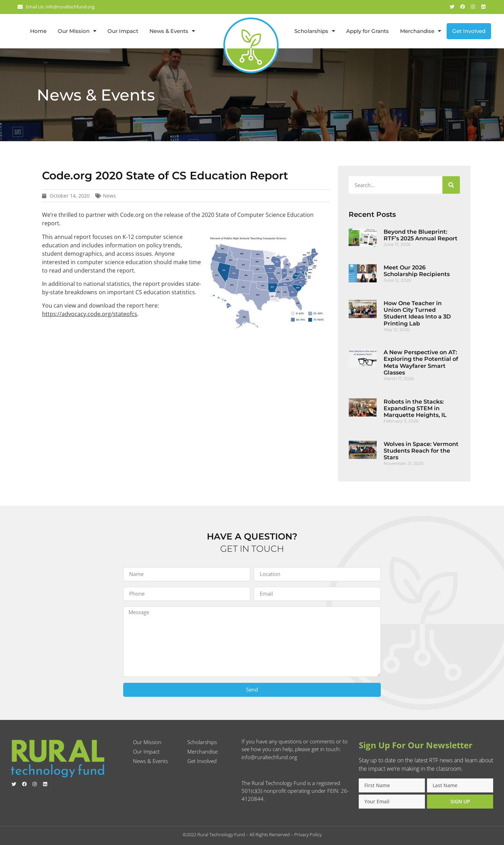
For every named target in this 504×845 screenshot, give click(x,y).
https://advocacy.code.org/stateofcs (90, 314)
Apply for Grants (367, 31)
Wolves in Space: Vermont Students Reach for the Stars (421, 451)
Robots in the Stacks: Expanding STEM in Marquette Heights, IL (415, 408)
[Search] (451, 185)
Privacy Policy (308, 834)
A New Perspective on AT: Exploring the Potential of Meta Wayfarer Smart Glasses (421, 362)
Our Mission (77, 31)
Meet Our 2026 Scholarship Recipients (417, 271)
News (109, 196)
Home (38, 31)
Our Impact (123, 31)
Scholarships (315, 31)
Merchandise (421, 31)
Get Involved (469, 31)
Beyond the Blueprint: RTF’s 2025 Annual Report (421, 235)
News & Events (172, 31)
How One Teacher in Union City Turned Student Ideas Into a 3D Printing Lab (417, 313)
